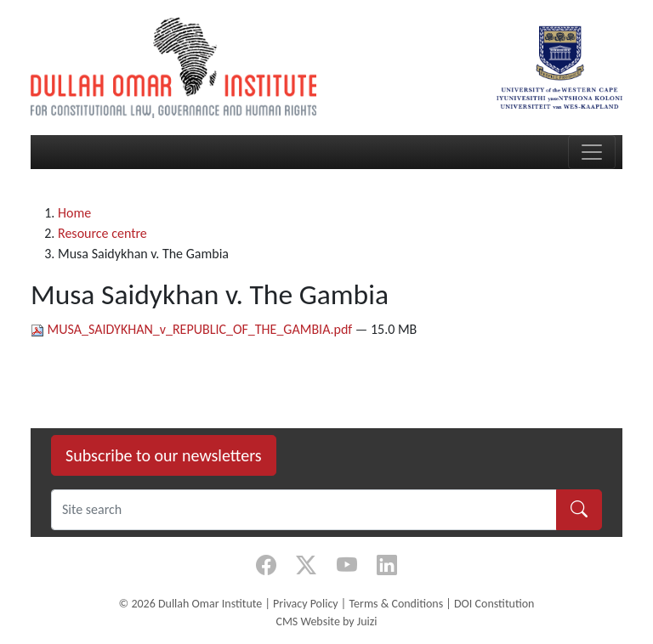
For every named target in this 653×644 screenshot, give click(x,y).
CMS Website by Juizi (326, 621)
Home (74, 213)
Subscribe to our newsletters (164, 455)
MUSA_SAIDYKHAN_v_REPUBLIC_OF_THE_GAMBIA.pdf (193, 329)
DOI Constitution (494, 604)
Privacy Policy (306, 604)
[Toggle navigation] (592, 152)
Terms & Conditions (396, 604)
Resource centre (102, 233)
